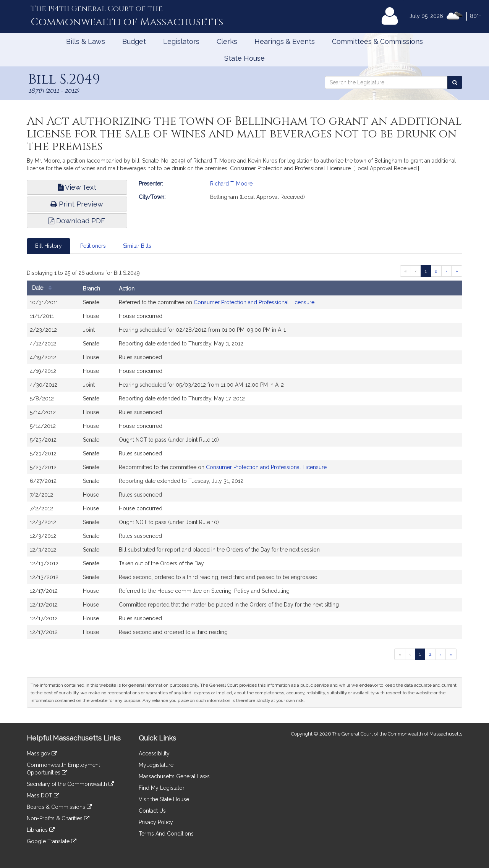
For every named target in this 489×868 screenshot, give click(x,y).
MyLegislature (156, 765)
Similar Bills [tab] (137, 246)
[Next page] (446, 271)
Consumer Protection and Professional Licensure (254, 302)
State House (244, 58)
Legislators (181, 41)
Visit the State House (164, 799)
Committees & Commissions (377, 41)
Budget (134, 41)
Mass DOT (43, 795)
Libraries (41, 830)
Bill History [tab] (49, 246)
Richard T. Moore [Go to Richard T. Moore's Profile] (231, 184)
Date (44, 288)
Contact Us (152, 811)
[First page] (406, 271)
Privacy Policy (156, 822)
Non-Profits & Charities (58, 818)
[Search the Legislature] (455, 82)
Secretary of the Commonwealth (70, 784)
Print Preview (77, 204)
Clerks (227, 41)
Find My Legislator (162, 788)
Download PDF (77, 221)
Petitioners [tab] (93, 246)
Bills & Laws (86, 41)
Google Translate (52, 841)
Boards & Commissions (59, 807)
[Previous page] (416, 271)
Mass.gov (42, 753)
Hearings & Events (285, 41)
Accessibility (154, 753)
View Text (77, 187)
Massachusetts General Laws (174, 776)
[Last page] (457, 271)
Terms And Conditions (166, 834)
